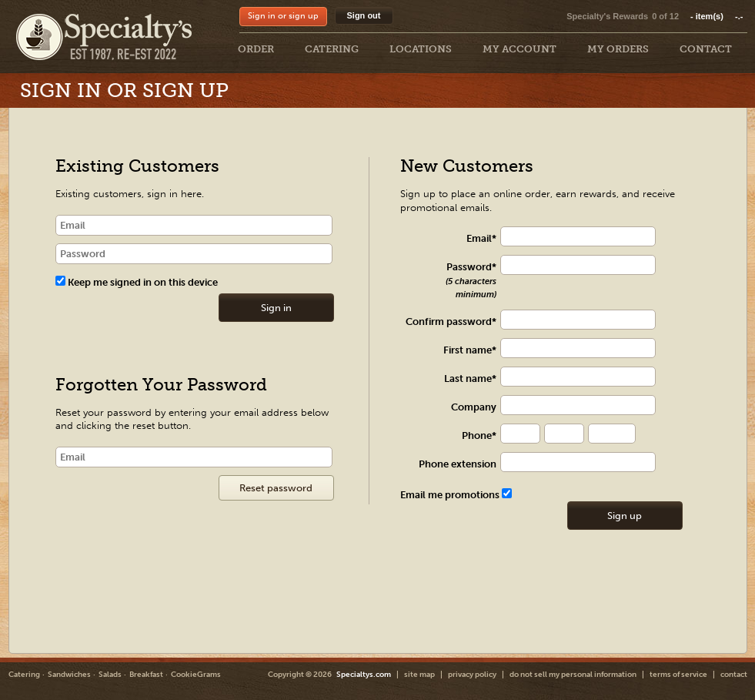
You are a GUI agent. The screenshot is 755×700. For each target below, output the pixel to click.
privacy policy (472, 675)
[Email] (194, 457)
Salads (110, 675)
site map (419, 675)
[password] (194, 254)
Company (474, 407)
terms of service (678, 675)
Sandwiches (69, 675)
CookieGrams (196, 675)
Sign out (364, 15)
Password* (471, 280)
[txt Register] (586, 237)
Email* (481, 238)
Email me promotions (456, 495)
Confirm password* (451, 322)
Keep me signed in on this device (137, 282)
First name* (470, 350)
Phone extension (458, 464)
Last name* (470, 378)
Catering (24, 675)
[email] (194, 225)
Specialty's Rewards (607, 16)
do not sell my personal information (573, 675)
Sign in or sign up (283, 16)
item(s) (717, 16)
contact (734, 675)
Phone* (479, 435)
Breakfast (146, 675)
